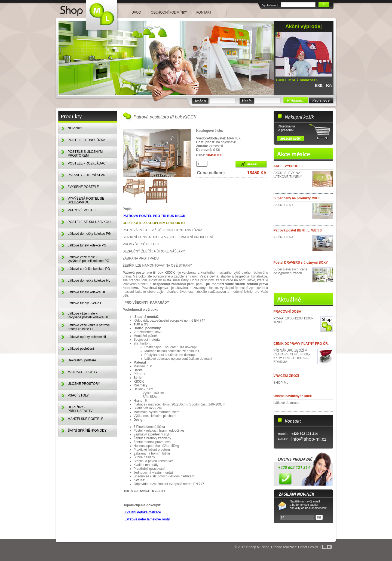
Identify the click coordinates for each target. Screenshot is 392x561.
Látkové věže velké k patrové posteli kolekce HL (89, 327)
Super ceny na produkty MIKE (297, 198)
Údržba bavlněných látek (293, 396)
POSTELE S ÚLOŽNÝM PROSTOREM (85, 154)
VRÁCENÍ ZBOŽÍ (286, 376)
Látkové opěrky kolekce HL (87, 337)
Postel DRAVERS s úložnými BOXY (301, 263)
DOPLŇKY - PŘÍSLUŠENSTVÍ (81, 409)
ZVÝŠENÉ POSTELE (83, 187)
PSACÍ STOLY (78, 395)
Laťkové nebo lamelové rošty (147, 519)
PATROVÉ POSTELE (83, 210)
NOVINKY (75, 128)
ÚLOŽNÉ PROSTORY (84, 384)
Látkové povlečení (81, 349)
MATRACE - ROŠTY (83, 372)
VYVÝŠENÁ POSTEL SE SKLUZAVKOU (86, 200)
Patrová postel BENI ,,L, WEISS (298, 230)
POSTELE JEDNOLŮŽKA (87, 140)
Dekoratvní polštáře (82, 360)
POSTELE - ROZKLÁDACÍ (87, 163)
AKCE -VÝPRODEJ (288, 166)
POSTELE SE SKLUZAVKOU (89, 222)
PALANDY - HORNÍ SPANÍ (87, 175)
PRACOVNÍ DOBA (287, 312)
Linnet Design (308, 547)
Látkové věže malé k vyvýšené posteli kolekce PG (89, 259)
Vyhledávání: (271, 5)
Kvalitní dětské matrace (142, 512)
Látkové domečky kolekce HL (89, 280)
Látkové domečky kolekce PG (89, 234)
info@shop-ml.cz (309, 439)
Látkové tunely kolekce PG (87, 245)
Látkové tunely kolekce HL (87, 292)
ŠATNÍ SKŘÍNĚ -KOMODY (87, 431)
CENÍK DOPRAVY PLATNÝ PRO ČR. (301, 344)
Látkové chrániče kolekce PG (89, 269)
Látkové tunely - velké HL (86, 303)
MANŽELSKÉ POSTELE (86, 419)
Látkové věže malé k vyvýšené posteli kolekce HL (88, 315)
